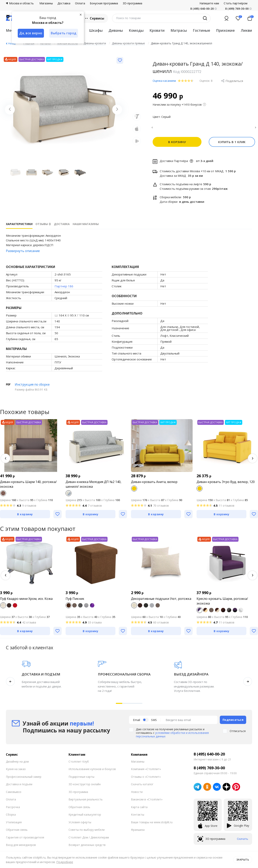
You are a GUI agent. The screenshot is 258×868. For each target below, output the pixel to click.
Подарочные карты (81, 779)
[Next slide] (117, 110)
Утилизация (14, 824)
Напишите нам (209, 3)
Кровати (157, 30)
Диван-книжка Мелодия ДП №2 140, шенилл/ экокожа (93, 487)
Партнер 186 (64, 288)
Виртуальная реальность (86, 802)
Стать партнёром (236, 3)
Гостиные (201, 30)
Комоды (136, 30)
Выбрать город (64, 33)
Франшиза (138, 832)
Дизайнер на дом (17, 764)
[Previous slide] (10, 110)
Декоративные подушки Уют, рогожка (161, 601)
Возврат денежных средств (87, 847)
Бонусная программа (104, 3)
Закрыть (243, 860)
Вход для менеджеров (21, 847)
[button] (6, 461)
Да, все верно (31, 33)
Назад (12, 43)
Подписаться (233, 722)
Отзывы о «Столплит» (146, 779)
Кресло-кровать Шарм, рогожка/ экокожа (222, 603)
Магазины (46, 3)
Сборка (11, 817)
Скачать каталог (142, 787)
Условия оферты (80, 824)
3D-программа (132, 3)
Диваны (116, 30)
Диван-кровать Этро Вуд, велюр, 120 (226, 484)
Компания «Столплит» (146, 771)
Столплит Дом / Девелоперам (89, 840)
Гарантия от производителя (25, 840)
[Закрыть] (81, 15)
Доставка (64, 3)
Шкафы (96, 30)
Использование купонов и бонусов (92, 771)
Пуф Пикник (75, 601)
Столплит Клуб (79, 764)
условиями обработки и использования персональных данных (172, 737)
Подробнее (65, 862)
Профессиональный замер (24, 779)
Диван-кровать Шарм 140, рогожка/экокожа (28, 487)
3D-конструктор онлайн (85, 787)
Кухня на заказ (16, 771)
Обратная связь (17, 832)
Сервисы (94, 18)
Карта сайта (139, 809)
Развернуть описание (23, 253)
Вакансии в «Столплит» (147, 802)
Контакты (138, 817)
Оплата (80, 3)
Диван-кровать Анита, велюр (154, 484)
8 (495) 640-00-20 (209, 756)
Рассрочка (13, 809)
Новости (137, 794)
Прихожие (225, 30)
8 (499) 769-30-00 (237, 9)
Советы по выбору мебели (87, 832)
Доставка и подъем (19, 787)
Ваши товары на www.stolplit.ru (152, 824)
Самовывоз (14, 794)
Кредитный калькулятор (85, 817)
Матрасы (179, 30)
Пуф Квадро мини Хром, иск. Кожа (26, 601)
